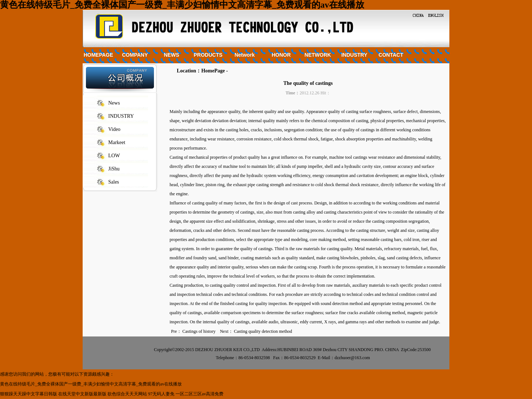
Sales (114, 182)
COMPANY (135, 55)
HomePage (213, 71)
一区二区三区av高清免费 (199, 394)
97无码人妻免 (161, 394)
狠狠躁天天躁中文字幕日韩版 (29, 394)
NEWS (171, 55)
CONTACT (391, 55)
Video (114, 129)
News (114, 103)
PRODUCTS (208, 55)
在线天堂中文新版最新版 (82, 394)
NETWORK (318, 55)
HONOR (281, 55)
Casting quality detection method (263, 331)
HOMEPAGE (99, 55)
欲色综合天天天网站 (127, 394)
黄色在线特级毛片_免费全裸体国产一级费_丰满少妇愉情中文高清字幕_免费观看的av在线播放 (182, 5)
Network (244, 55)
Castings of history (199, 331)
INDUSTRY (354, 55)
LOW (114, 156)
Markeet (117, 142)
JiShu (114, 169)
